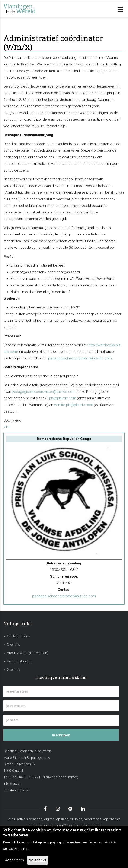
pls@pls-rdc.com (63, 398)
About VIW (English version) (28, 653)
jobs (7, 427)
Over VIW (14, 645)
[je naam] (61, 720)
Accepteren (14, 860)
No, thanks (38, 860)
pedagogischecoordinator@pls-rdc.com (80, 358)
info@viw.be (12, 784)
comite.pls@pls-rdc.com (74, 405)
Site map (14, 670)
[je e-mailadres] (61, 692)
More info (21, 849)
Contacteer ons (18, 636)
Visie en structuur (20, 661)
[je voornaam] (61, 706)
